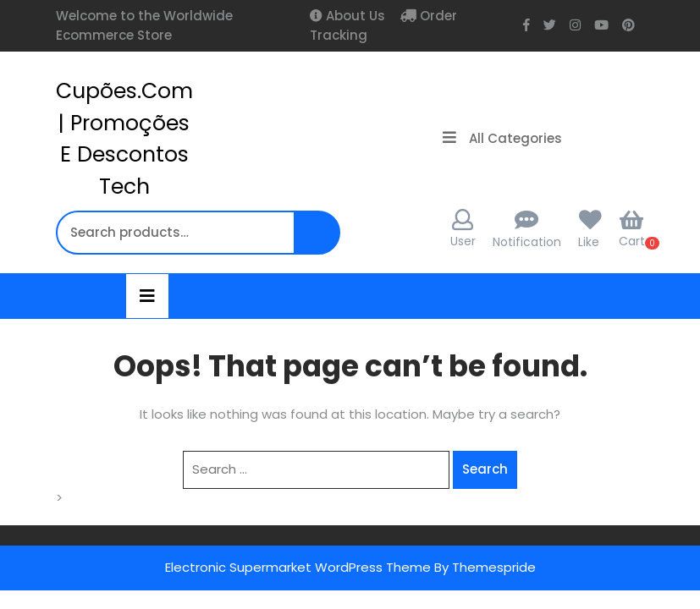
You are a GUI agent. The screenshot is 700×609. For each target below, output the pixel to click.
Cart (632, 229)
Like (589, 242)
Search (319, 241)
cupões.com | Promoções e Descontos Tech (124, 139)
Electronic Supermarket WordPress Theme (298, 567)
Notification (527, 242)
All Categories (502, 138)
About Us (354, 16)
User (463, 229)
